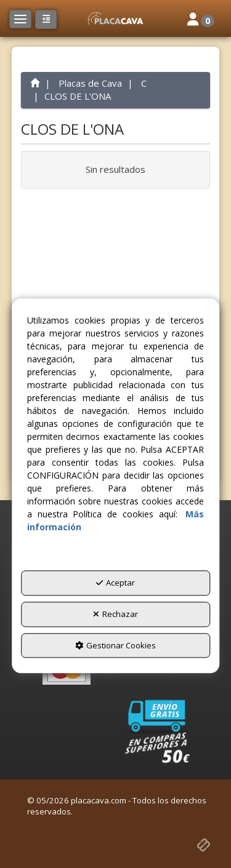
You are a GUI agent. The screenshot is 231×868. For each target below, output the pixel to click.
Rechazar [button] (115, 614)
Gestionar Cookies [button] (115, 645)
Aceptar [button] (115, 583)
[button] (115, 18)
